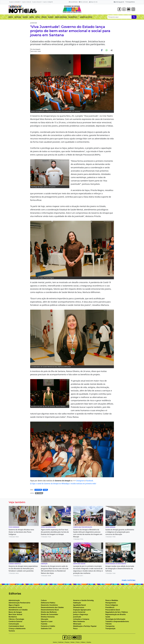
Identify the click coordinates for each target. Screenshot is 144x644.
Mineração (77, 624)
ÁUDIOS (51, 17)
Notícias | (62, 642)
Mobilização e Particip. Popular (85, 626)
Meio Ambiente (79, 621)
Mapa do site (93, 2)
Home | (56, 642)
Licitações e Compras (81, 619)
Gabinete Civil (46, 628)
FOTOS (38, 17)
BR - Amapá (39, 493)
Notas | (73, 642)
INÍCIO (11, 17)
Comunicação (14, 624)
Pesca (75, 628)
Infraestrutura (79, 607)
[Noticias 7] (74, 475)
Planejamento (111, 603)
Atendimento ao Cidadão (18, 610)
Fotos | (78, 642)
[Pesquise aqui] (134, 17)
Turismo (12, 631)
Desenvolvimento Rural (50, 610)
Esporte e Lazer (47, 621)
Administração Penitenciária (19, 603)
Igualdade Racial (80, 605)
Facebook (89, 481)
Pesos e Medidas (112, 600)
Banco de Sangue (15, 612)
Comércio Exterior (16, 621)
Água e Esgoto (14, 605)
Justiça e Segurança (81, 614)
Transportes (110, 626)
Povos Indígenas (112, 605)
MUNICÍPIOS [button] (73, 17)
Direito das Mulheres (49, 612)
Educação (45, 619)
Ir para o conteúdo (15, 2)
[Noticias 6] (70, 475)
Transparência (130, 2)
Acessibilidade (73, 2)
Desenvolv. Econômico (49, 605)
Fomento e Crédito (48, 626)
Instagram (80, 481)
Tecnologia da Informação (115, 619)
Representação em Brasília (116, 614)
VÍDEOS (44, 17)
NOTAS (32, 17)
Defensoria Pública (48, 603)
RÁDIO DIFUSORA (61, 17)
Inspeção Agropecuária (82, 610)
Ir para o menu (26, 2)
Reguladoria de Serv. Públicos (117, 612)
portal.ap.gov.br (119, 2)
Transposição (110, 628)
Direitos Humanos (48, 617)
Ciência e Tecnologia (16, 619)
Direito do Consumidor (50, 614)
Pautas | (68, 642)
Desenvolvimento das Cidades (52, 607)
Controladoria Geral (16, 626)
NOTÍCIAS (18, 17)
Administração (14, 600)
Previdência (110, 607)
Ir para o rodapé (48, 2)
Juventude (38, 490)
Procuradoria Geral (113, 610)
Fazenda (44, 624)
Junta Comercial (79, 612)
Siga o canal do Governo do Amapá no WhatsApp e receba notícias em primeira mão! (63, 484)
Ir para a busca (37, 2)
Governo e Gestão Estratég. (84, 600)
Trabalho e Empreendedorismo (117, 621)
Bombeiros (13, 617)
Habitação (77, 603)
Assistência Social (15, 607)
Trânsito (109, 624)
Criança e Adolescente (17, 628)
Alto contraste (83, 2)
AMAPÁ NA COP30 (86, 17)
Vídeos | (84, 642)
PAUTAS (25, 17)
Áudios (89, 642)
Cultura (44, 600)
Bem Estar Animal (15, 614)
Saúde (45, 490)
